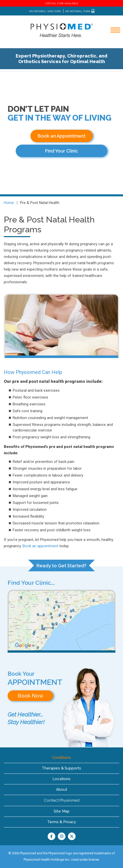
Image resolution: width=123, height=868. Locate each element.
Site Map (62, 811)
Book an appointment (40, 546)
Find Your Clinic (61, 151)
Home (9, 203)
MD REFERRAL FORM (80, 11)
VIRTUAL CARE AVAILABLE (62, 3)
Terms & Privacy (62, 822)
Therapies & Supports (61, 768)
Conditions (61, 758)
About (62, 789)
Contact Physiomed (62, 800)
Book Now (30, 696)
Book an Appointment (62, 136)
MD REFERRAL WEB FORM (45, 11)
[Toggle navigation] (112, 44)
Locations (61, 779)
